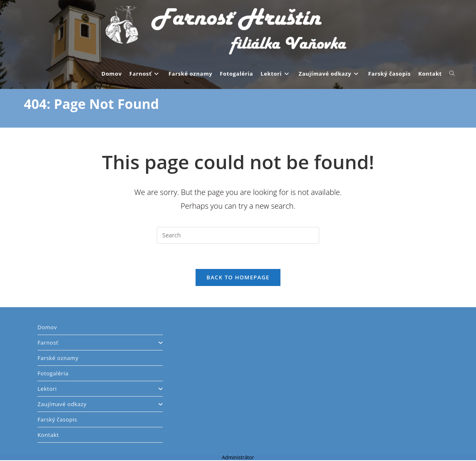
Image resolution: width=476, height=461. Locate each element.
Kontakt (48, 435)
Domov (47, 327)
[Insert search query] (238, 235)
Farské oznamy (58, 358)
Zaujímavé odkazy (100, 404)
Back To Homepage (238, 277)
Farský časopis (57, 419)
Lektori (100, 389)
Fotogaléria (53, 373)
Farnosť (100, 343)
